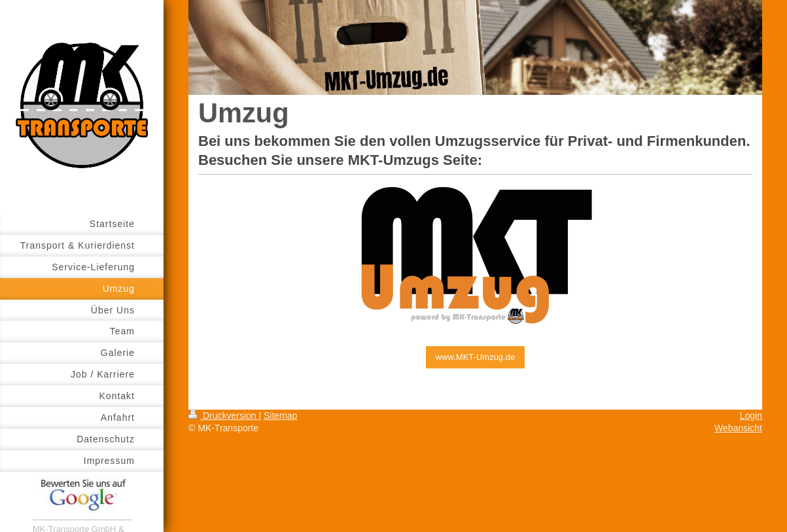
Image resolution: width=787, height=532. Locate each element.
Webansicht (738, 428)
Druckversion (223, 416)
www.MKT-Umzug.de (475, 357)
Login (751, 416)
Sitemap (280, 416)
